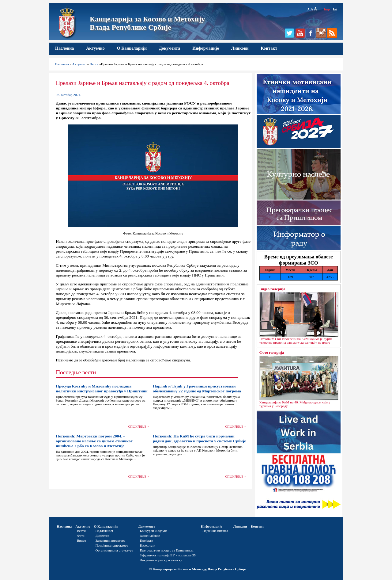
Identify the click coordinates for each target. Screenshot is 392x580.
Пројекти (147, 540)
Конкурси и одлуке (154, 531)
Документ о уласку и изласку (161, 560)
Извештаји (148, 545)
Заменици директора (111, 540)
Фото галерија (272, 353)
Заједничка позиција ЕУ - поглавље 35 (168, 555)
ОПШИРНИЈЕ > (139, 427)
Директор (102, 536)
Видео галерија (272, 289)
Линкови (240, 48)
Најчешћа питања (215, 531)
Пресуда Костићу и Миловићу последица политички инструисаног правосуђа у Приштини (102, 389)
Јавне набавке (150, 536)
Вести (94, 64)
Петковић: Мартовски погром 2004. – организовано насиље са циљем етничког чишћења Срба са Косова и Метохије (94, 441)
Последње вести (76, 372)
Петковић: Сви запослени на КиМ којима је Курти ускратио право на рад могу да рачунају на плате (296, 341)
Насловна (64, 48)
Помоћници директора (112, 545)
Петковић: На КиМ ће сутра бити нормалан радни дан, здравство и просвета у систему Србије (199, 439)
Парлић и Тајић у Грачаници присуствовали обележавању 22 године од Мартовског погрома (197, 389)
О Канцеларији (132, 48)
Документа (170, 48)
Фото (81, 536)
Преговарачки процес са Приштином (167, 550)
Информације (206, 48)
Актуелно (95, 48)
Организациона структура (114, 550)
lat (335, 9)
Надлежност (105, 531)
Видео (81, 540)
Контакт (269, 48)
